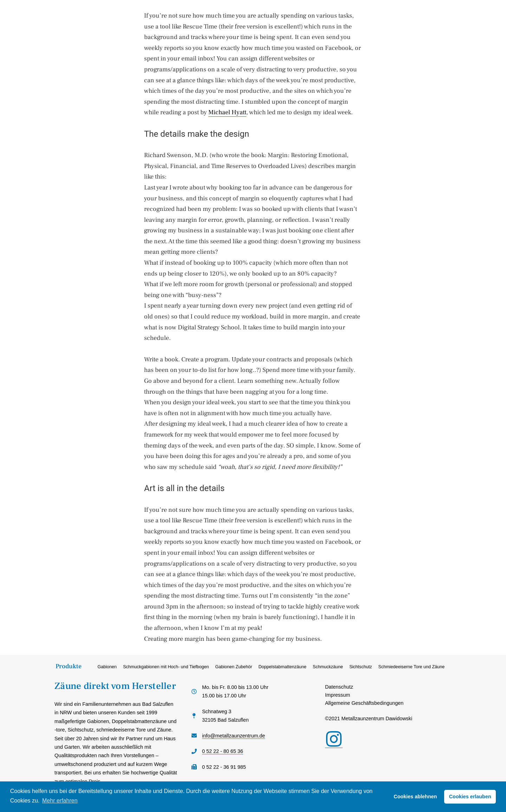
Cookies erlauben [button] (470, 797)
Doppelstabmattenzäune (282, 667)
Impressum (338, 695)
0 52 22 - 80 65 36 (223, 751)
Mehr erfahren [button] (60, 801)
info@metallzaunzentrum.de (233, 736)
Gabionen (107, 667)
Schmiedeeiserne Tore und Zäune (412, 667)
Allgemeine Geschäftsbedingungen (364, 703)
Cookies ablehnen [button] (415, 797)
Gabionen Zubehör (233, 667)
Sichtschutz (361, 667)
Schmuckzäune (328, 667)
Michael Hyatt (227, 112)
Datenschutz (339, 687)
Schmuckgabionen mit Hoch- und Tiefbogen (166, 667)
